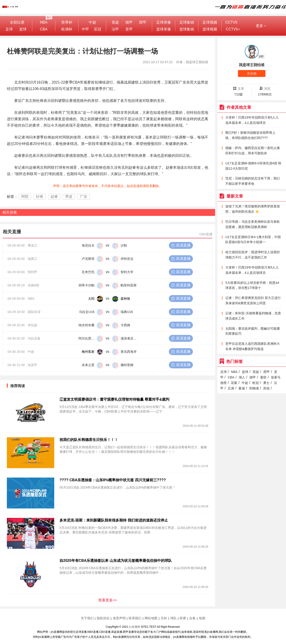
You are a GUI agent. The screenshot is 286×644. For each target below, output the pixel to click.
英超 (115, 22)
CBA (44, 29)
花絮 (234, 383)
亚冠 (97, 29)
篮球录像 (164, 29)
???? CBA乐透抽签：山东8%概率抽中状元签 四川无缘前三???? (113, 480)
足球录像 (164, 22)
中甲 (85, 29)
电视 (202, 618)
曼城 (242, 388)
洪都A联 (34, 285)
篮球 (23, 29)
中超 (92, 22)
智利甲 (32, 272)
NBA (44, 22)
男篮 (69, 197)
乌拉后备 (34, 338)
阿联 (25, 197)
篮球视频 (210, 29)
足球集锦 (187, 22)
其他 (266, 388)
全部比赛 (17, 22)
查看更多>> (108, 600)
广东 (84, 197)
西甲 (143, 22)
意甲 (129, 29)
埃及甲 (32, 365)
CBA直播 (206, 234)
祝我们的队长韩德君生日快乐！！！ (89, 440)
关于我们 (87, 618)
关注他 (252, 73)
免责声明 (119, 618)
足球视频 (210, 22)
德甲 (129, 22)
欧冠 (256, 383)
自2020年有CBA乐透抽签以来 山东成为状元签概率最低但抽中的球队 (116, 561)
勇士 (266, 383)
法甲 (115, 29)
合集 (192, 618)
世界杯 (67, 22)
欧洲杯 (67, 29)
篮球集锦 (187, 29)
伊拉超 (32, 325)
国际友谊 (34, 312)
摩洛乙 (32, 245)
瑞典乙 (32, 259)
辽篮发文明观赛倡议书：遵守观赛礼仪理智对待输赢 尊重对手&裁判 (114, 399)
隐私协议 (103, 618)
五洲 (231, 388)
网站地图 (151, 618)
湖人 (242, 377)
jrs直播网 (135, 627)
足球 (9, 29)
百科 (164, 618)
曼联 (263, 377)
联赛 (183, 618)
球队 (173, 618)
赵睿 (54, 197)
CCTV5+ (233, 29)
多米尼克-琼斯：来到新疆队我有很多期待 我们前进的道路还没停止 (114, 520)
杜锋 (40, 197)
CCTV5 (231, 22)
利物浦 (254, 388)
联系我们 (135, 618)
